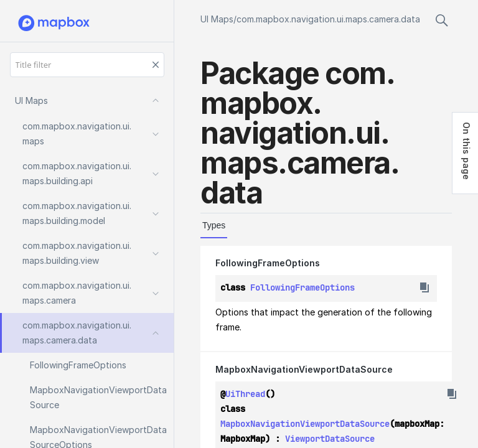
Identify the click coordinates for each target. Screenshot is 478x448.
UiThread (245, 394)
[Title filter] (87, 65)
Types (214, 225)
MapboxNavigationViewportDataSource (304, 369)
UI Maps (217, 19)
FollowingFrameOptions (268, 263)
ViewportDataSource (330, 439)
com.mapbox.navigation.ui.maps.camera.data (328, 19)
